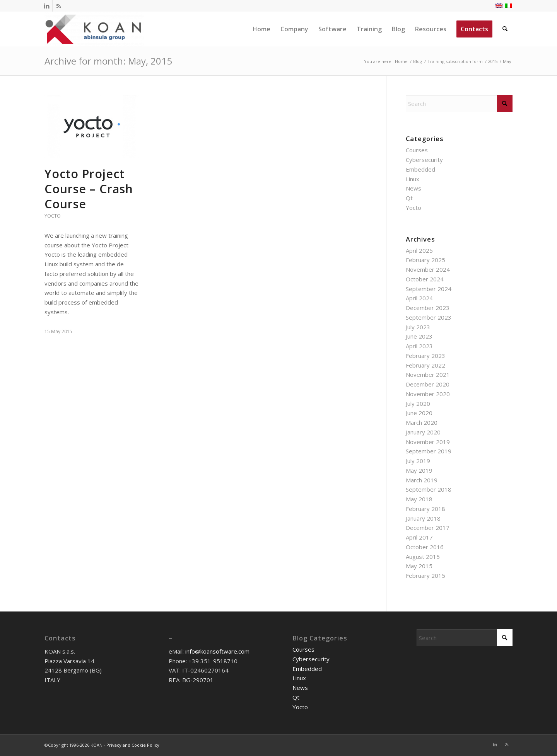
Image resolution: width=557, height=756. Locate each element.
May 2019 (419, 470)
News (413, 188)
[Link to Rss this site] (58, 6)
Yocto (53, 216)
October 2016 (425, 547)
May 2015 (419, 566)
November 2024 (428, 269)
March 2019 (422, 480)
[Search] (505, 29)
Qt (409, 198)
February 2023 (425, 356)
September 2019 (429, 451)
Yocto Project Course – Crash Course (89, 189)
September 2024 (429, 289)
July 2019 (418, 461)
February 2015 (425, 576)
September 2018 (429, 489)
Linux (413, 179)
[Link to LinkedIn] (47, 6)
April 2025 (419, 250)
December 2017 (428, 528)
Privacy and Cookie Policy (133, 745)
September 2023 (429, 317)
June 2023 (419, 336)
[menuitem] (262, 29)
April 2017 (419, 537)
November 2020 (428, 394)
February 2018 (425, 509)
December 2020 (428, 384)
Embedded (420, 169)
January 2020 (423, 432)
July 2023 (418, 327)
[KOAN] (94, 29)
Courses (417, 150)
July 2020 (418, 404)
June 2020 (419, 413)
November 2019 (428, 442)
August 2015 (423, 557)
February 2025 (425, 260)
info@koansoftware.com (217, 651)
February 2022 (425, 365)
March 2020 (422, 422)
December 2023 (428, 308)
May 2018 (419, 499)
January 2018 (423, 518)
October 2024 (425, 279)
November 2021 (428, 375)
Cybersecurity (424, 160)
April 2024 (419, 298)
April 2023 (419, 346)
